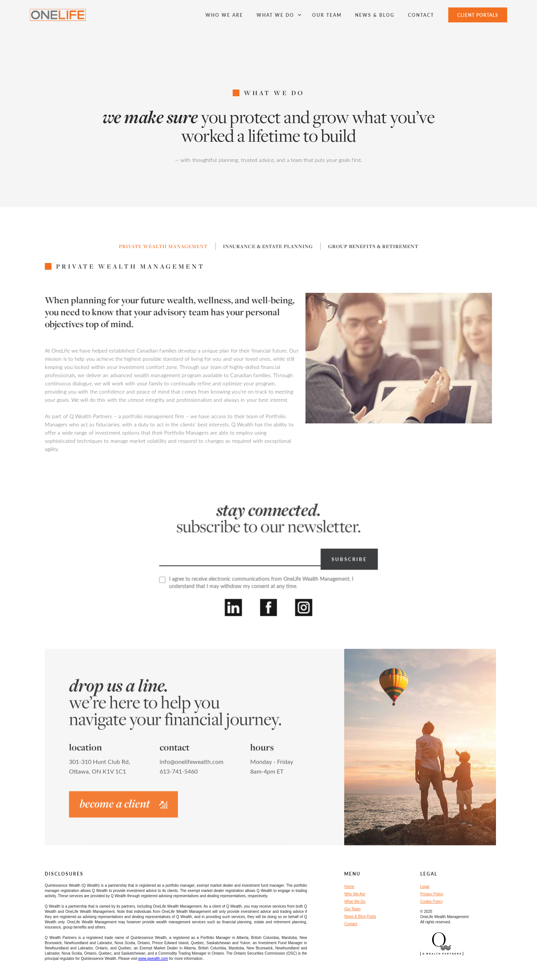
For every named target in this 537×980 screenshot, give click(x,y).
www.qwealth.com (153, 959)
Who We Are (355, 894)
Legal (425, 887)
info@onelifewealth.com (191, 765)
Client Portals (478, 15)
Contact (351, 924)
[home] (58, 15)
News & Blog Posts (360, 916)
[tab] (164, 246)
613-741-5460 (179, 775)
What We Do (355, 901)
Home (349, 887)
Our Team (352, 909)
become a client (123, 807)
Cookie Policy (432, 901)
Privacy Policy (432, 894)
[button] (278, 15)
